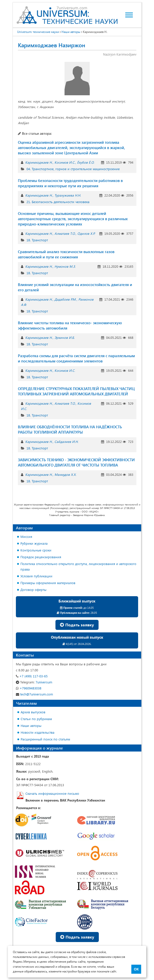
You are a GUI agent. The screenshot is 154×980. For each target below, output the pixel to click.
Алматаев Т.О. (65, 233)
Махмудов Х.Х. (65, 474)
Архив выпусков (33, 712)
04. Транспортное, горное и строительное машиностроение (73, 169)
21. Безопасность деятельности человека (58, 202)
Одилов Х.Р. (86, 233)
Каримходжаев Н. (39, 162)
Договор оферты (33, 590)
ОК (136, 969)
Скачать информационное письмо (52, 793)
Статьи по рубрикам (36, 719)
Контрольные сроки (36, 550)
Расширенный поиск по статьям (45, 739)
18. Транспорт (37, 240)
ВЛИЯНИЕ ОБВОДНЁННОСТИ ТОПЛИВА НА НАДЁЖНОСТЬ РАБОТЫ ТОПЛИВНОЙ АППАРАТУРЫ (70, 429)
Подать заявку (77, 625)
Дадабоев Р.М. (65, 299)
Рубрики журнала (34, 543)
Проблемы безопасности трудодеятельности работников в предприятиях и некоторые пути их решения (70, 183)
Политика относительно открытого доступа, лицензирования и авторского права (78, 566)
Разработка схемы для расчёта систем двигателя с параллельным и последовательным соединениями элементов (76, 358)
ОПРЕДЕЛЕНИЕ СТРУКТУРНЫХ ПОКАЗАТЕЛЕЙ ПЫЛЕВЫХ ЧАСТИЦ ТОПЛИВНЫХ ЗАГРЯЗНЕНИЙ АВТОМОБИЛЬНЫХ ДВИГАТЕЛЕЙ (76, 391)
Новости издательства (38, 732)
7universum (34, 682)
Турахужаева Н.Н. (68, 195)
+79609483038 (29, 688)
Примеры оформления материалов (48, 583)
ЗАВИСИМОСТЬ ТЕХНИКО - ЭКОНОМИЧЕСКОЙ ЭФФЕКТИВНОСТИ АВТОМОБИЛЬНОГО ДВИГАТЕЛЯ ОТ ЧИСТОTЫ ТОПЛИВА (76, 462)
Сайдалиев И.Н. (66, 441)
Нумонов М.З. (65, 266)
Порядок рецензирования (41, 557)
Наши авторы (31, 726)
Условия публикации (36, 576)
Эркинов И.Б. (65, 337)
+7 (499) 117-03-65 (32, 676)
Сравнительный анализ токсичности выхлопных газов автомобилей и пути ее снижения (66, 254)
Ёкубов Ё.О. (86, 162)
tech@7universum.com (34, 694)
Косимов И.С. (65, 162)
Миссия (26, 536)
